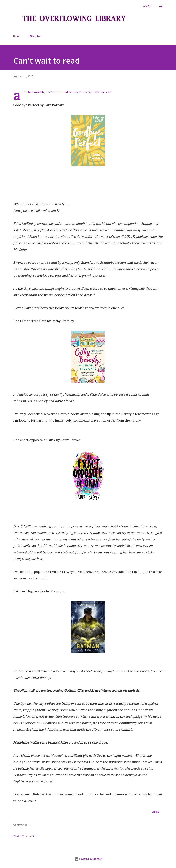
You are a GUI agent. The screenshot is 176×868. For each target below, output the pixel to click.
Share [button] (155, 812)
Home (17, 36)
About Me (35, 36)
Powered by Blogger (88, 859)
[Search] (147, 6)
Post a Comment (24, 836)
